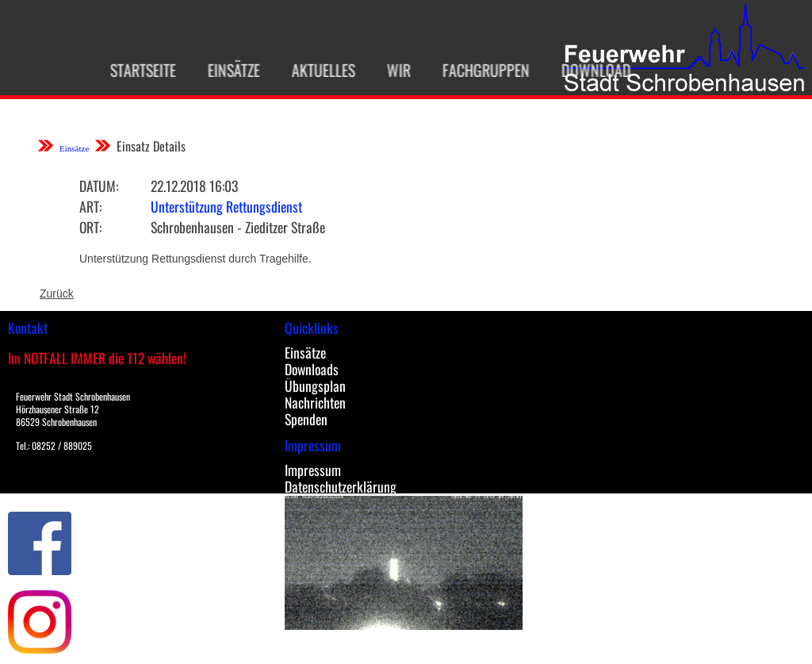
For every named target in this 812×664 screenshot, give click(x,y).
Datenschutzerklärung (341, 486)
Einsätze (224, 70)
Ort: (90, 227)
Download (587, 70)
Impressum (313, 470)
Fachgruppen (477, 70)
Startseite (134, 70)
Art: (90, 206)
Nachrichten (315, 402)
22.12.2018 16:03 (194, 186)
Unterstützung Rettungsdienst (226, 206)
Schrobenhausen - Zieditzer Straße (238, 227)
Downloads (312, 369)
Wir (389, 70)
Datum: (99, 186)
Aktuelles (314, 70)
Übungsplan (315, 386)
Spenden (306, 419)
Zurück (57, 294)
